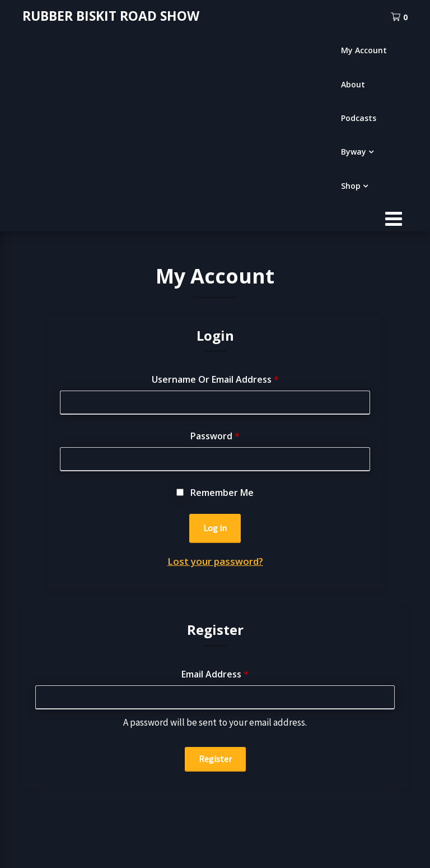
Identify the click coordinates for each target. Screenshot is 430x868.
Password (215, 436)
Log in (215, 528)
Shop (351, 186)
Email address (215, 674)
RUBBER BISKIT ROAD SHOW (111, 16)
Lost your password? (215, 561)
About (353, 84)
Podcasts (359, 118)
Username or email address (215, 379)
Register (215, 759)
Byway (354, 152)
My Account (364, 50)
